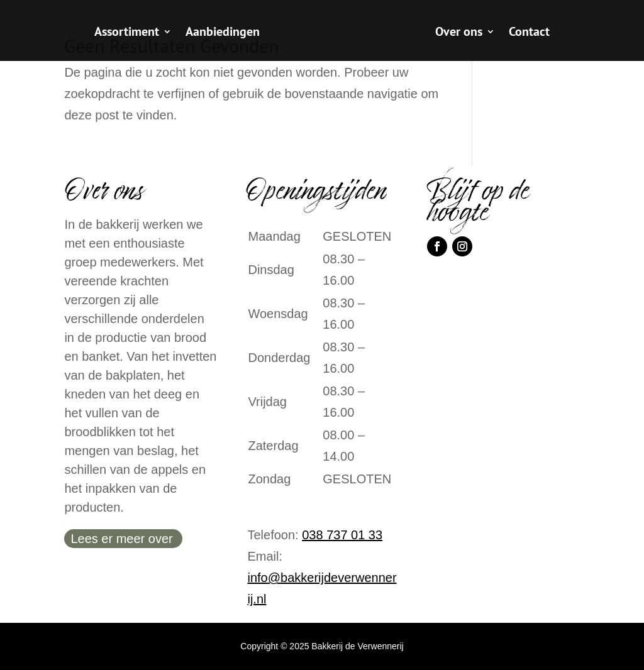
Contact (529, 33)
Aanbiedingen (223, 33)
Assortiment (127, 33)
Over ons (459, 33)
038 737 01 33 (342, 535)
